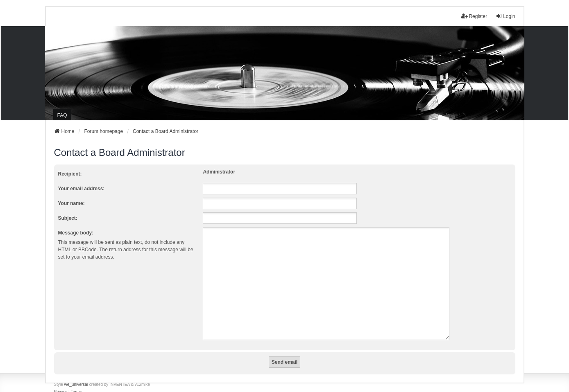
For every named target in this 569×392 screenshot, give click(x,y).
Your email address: (82, 189)
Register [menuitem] (474, 16)
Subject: (68, 218)
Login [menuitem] (505, 16)
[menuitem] (61, 382)
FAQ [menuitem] (62, 115)
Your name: (71, 203)
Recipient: (70, 174)
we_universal (76, 375)
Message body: (76, 233)
